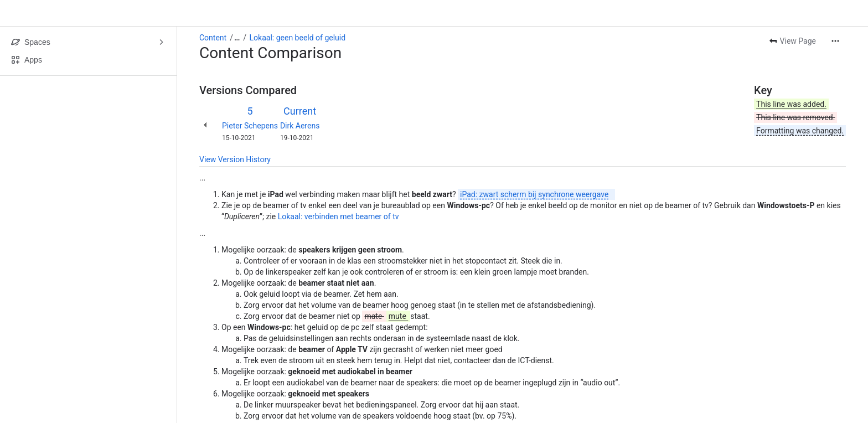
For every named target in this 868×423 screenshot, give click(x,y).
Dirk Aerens (300, 126)
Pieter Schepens (250, 126)
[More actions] (835, 41)
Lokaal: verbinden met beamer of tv (339, 216)
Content (213, 38)
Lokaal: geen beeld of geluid (298, 38)
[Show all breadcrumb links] (237, 38)
